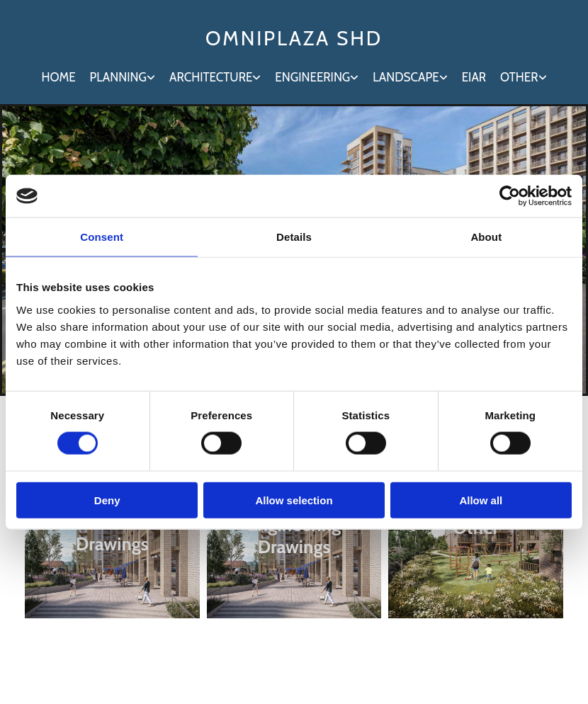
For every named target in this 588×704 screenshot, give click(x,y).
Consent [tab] (102, 237)
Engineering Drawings (294, 536)
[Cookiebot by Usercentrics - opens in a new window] (510, 196)
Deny (107, 500)
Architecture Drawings (112, 533)
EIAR (474, 77)
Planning (118, 77)
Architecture (211, 77)
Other (519, 77)
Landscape (406, 77)
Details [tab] (294, 237)
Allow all (481, 500)
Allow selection (294, 500)
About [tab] (486, 237)
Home (58, 77)
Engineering (312, 77)
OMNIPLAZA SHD (294, 38)
